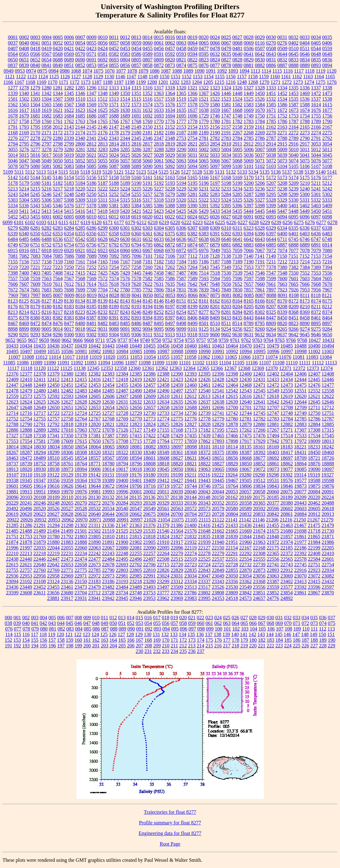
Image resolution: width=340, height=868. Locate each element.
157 (52, 640)
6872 (170, 245)
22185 (287, 548)
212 (183, 646)
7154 (327, 256)
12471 (259, 385)
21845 (259, 537)
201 (96, 646)
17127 (136, 430)
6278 (333, 222)
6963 (136, 250)
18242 (328, 447)
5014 (13, 155)
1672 (282, 110)
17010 (67, 430)
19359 (67, 480)
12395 (204, 374)
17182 (204, 430)
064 (236, 623)
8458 (305, 318)
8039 (125, 295)
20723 (204, 514)
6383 (204, 234)
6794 (136, 245)
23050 (232, 576)
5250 (91, 194)
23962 (163, 598)
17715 (136, 441)
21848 (273, 537)
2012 (58, 127)
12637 (204, 402)
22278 (204, 553)
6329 (271, 228)
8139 (103, 301)
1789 (316, 121)
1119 (321, 71)
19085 (300, 469)
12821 (108, 424)
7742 (114, 290)
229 (332, 646)
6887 (282, 245)
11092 (77, 363)
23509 (177, 587)
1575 (159, 105)
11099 (158, 363)
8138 (91, 301)
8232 (103, 312)
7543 (249, 273)
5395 (226, 206)
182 (262, 640)
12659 (177, 408)
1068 (76, 71)
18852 (259, 464)
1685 (80, 116)
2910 (226, 144)
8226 (91, 312)
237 (201, 651)
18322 (122, 452)
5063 (181, 161)
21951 (232, 542)
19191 (163, 475)
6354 (69, 234)
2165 (305, 127)
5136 (276, 172)
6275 (299, 222)
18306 (67, 452)
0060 (148, 43)
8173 (305, 301)
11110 (292, 363)
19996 (122, 492)
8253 (170, 312)
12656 (136, 408)
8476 (58, 323)
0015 (159, 37)
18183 (286, 447)
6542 (80, 239)
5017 (46, 155)
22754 (328, 565)
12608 (136, 396)
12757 (53, 419)
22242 (95, 553)
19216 (204, 475)
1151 (175, 77)
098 (201, 629)
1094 (244, 71)
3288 (159, 149)
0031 (282, 37)
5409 (327, 206)
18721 (314, 458)
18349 (163, 452)
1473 (327, 93)
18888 (328, 464)
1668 (237, 110)
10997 (287, 351)
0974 (31, 71)
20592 (259, 508)
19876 (328, 486)
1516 (148, 99)
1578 (192, 105)
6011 (102, 217)
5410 (13, 211)
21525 (122, 531)
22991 (149, 576)
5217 (58, 189)
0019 (192, 37)
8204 (237, 307)
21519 (108, 531)
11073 (258, 357)
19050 (177, 469)
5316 (136, 200)
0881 (249, 65)
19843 (273, 486)
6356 (91, 234)
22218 (40, 553)
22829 (177, 570)
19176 (136, 475)
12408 (328, 374)
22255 (136, 553)
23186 (108, 581)
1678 (13, 116)
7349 (226, 267)
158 (61, 640)
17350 (67, 436)
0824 (215, 60)
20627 (53, 514)
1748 (237, 116)
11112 (318, 363)
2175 (91, 133)
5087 (114, 166)
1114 (266, 71)
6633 (159, 239)
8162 (215, 301)
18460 (328, 452)
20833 (259, 514)
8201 (215, 307)
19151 (108, 475)
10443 (108, 346)
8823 (294, 323)
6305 (170, 228)
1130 (109, 77)
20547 (136, 508)
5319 (170, 200)
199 (78, 646)
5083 (69, 166)
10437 (67, 346)
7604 (316, 278)
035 (314, 618)
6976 (204, 250)
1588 (305, 105)
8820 (282, 323)
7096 (137, 256)
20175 (259, 497)
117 (34, 634)
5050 (58, 161)
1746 (215, 116)
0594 (192, 54)
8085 (249, 295)
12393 (191, 374)
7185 (192, 262)
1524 (237, 99)
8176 (13, 307)
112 (323, 629)
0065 (204, 43)
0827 (226, 60)
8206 (260, 307)
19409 (149, 480)
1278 (24, 88)
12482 (67, 391)
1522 (215, 99)
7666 (305, 284)
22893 (273, 570)
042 (43, 623)
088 (114, 629)
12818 (67, 424)
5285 (237, 194)
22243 (108, 553)
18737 (12, 464)
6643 (260, 239)
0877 (215, 65)
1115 (277, 71)
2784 (237, 138)
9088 (114, 329)
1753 (294, 116)
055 (157, 623)
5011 (305, 149)
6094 (282, 217)
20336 (191, 503)
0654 (46, 60)
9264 (271, 329)
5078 (13, 166)
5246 (46, 194)
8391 (114, 318)
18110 (218, 447)
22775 (81, 570)
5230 (192, 189)
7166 (114, 262)
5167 (215, 177)
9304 (114, 335)
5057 (125, 161)
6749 (13, 245)
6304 (159, 228)
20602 (287, 508)
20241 (26, 503)
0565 (24, 54)
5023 (103, 155)
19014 (108, 469)
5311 (102, 200)
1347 (91, 93)
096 (183, 629)
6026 (215, 217)
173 (192, 640)
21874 (12, 542)
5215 (35, 189)
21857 (287, 537)
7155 (13, 262)
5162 (159, 177)
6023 (181, 217)
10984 (122, 351)
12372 (299, 368)
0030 (271, 37)
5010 (294, 149)
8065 (182, 295)
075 (332, 623)
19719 (163, 486)
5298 (282, 194)
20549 (149, 508)
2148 (125, 127)
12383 (108, 374)
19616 (53, 486)
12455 (122, 385)
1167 (19, 82)
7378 (271, 267)
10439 (81, 346)
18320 (95, 452)
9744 (134, 340)
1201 (163, 82)
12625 (40, 402)
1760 (46, 121)
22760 (40, 570)
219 (244, 646)
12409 (12, 379)
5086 (103, 166)
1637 (192, 110)
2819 (170, 144)
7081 (13, 256)
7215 (316, 262)
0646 (305, 54)
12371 (285, 368)
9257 (249, 329)
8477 (69, 323)
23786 (191, 593)
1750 (260, 116)
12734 (177, 413)
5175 (305, 177)
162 (96, 640)
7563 (46, 278)
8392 (125, 318)
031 (279, 618)
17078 (108, 430)
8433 (226, 318)
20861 (287, 514)
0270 (271, 43)
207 (139, 646)
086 (96, 629)
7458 (159, 273)
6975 (192, 250)
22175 (273, 548)
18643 (204, 458)
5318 (159, 200)
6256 (288, 222)
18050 (67, 447)
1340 (24, 93)
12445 (314, 379)
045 (70, 623)
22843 (204, 570)
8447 (271, 318)
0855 (114, 65)
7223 (58, 267)
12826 (177, 424)
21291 (40, 525)
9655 (22, 340)
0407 (13, 48)
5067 (226, 161)
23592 (300, 587)
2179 (125, 133)
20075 (287, 492)
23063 (273, 576)
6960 (125, 250)
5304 (24, 200)
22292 (245, 553)
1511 (91, 99)
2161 (260, 127)
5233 (226, 189)
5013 (327, 149)
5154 (69, 177)
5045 (327, 155)
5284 (226, 194)
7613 (80, 284)
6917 (35, 250)
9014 (58, 329)
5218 (69, 189)
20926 (27, 520)
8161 (204, 301)
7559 (35, 278)
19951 (40, 492)
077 (17, 629)
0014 (148, 37)
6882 (237, 245)
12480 (40, 391)
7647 (204, 284)
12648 (26, 408)
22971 (81, 576)
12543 (245, 391)
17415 (136, 436)
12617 (259, 396)
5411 (24, 211)
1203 (186, 82)
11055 (163, 357)
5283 (215, 194)
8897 (327, 323)
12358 (121, 368)
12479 (26, 391)
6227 (243, 222)
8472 (35, 323)
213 (192, 646)
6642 (249, 239)
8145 (148, 301)
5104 (282, 166)
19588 (314, 480)
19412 (163, 480)
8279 (215, 312)
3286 (136, 149)
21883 (67, 542)
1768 (136, 121)
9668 (89, 340)
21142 (245, 520)
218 (236, 646)
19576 (287, 480)
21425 (218, 525)
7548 (282, 273)
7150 (282, 256)
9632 (260, 335)
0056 (103, 43)
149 (313, 634)
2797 (46, 144)
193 (26, 646)
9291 (24, 335)
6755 (80, 245)
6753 (58, 245)
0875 (192, 65)
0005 (58, 37)
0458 (181, 48)
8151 (181, 301)
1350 (125, 93)
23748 (136, 593)
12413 (67, 379)
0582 (114, 54)
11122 (53, 368)
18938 (53, 469)
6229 (265, 222)
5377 (80, 206)
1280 (46, 88)
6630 (125, 239)
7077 (294, 250)
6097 (316, 217)
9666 (78, 340)
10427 (315, 340)
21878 (26, 542)
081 (52, 629)
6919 (58, 250)
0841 (46, 65)
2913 (260, 144)
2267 (237, 133)
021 (192, 618)
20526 (53, 508)
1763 (80, 121)
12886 (12, 430)
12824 (149, 424)
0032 (294, 37)
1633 (159, 110)
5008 (271, 149)
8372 (316, 312)
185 (288, 640)
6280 (24, 228)
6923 (103, 250)
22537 (218, 559)
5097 (215, 166)
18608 (163, 458)
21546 (163, 531)
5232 (215, 189)
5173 (282, 177)
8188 (103, 307)
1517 (159, 99)
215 (209, 646)
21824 (163, 537)
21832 (191, 537)
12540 (204, 391)
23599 (12, 593)
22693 (122, 565)
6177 (119, 222)
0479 (226, 48)
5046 (13, 161)
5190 (136, 183)
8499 (192, 323)
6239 (276, 222)
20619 (12, 514)
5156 (91, 177)
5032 (204, 155)
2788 (282, 138)
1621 (58, 110)
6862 (159, 245)
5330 (294, 200)
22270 (177, 553)
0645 (294, 54)
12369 (258, 368)
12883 (300, 424)
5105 (294, 166)
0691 (91, 60)
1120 (331, 71)
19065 (218, 469)
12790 (26, 424)
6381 (181, 234)
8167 (271, 301)
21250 (300, 520)
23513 (191, 587)
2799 (69, 144)
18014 (12, 447)
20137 (163, 497)
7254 (114, 267)
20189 (286, 497)
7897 (271, 290)
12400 (245, 374)
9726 (111, 340)
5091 (159, 166)
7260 (148, 267)
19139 (81, 475)
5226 (148, 189)
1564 (35, 105)
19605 (26, 486)
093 (157, 629)
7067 (260, 250)
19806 (245, 486)
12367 (231, 368)
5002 (204, 149)
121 (69, 634)
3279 (58, 149)
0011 (114, 37)
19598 (328, 480)
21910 (163, 542)
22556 (273, 559)
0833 (294, 60)
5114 (52, 172)
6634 (170, 239)
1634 (170, 110)
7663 (282, 284)
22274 (191, 553)
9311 (147, 335)
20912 (314, 514)
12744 (245, 413)
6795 (148, 245)
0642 (260, 54)
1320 (181, 88)
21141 (232, 520)
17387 (108, 436)
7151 (293, 256)
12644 (300, 402)
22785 (95, 570)
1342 (46, 93)
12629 (95, 402)
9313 (170, 335)
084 (79, 629)
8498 (181, 323)
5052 (80, 161)
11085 (9, 363)
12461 (204, 385)
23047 (204, 576)
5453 (24, 217)
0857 (136, 65)
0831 (271, 60)
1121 (10, 77)
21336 (108, 525)
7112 (193, 256)
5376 (69, 206)
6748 (327, 239)
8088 (271, 295)
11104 (225, 363)
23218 (136, 581)
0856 (125, 65)
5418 (103, 211)
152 (8, 640)
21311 (94, 525)
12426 (204, 379)
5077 (327, 161)
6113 (52, 222)
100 (218, 629)
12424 (191, 379)
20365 (259, 503)
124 (95, 634)
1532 (271, 99)
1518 (170, 99)
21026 (150, 520)
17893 (218, 441)
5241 (316, 189)
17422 (149, 436)
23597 (328, 587)
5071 (260, 161)
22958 (53, 576)
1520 (192, 99)
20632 (81, 514)
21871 (328, 537)
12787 (328, 419)
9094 (148, 329)
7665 (294, 284)
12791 (40, 424)
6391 (215, 234)
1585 (271, 105)
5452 (13, 217)
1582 (237, 105)
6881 (226, 245)
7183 (170, 262)
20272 (95, 503)
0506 (249, 48)
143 (261, 634)
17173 (191, 430)
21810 (108, 537)
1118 (310, 71)
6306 (181, 228)
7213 (294, 262)
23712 (95, 593)
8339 (282, 312)
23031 (177, 576)
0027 (237, 37)
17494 (273, 436)
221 (262, 646)
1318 (170, 88)
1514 (125, 99)
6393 (237, 234)
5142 (13, 177)
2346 (148, 138)
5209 (294, 183)
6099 (7, 222)
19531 (273, 480)
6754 (69, 245)
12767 (95, 419)
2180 (136, 133)
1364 (170, 93)
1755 (316, 116)
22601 (328, 559)
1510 (80, 99)
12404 (287, 374)
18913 (12, 469)
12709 (300, 408)
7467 (170, 273)
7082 (24, 256)
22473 (67, 559)
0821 (181, 60)
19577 (300, 480)
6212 (142, 222)
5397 (249, 206)
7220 (24, 267)
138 (217, 634)
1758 (24, 121)
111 (314, 629)
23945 (122, 598)
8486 (136, 323)
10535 (54, 351)
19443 (204, 480)
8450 (282, 318)
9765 (280, 340)
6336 (305, 228)
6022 (170, 217)
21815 (136, 537)
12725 (95, 413)
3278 (46, 149)
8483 (114, 323)
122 (78, 634)
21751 (12, 537)
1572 (125, 105)
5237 (271, 189)
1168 (30, 82)
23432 (328, 581)
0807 (148, 60)
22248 (122, 553)
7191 (260, 262)
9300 (69, 335)
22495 (122, 559)
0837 (13, 65)
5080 (35, 166)
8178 (24, 307)
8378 (24, 318)
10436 (53, 346)
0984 (53, 71)
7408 (58, 273)
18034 (54, 447)
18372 (204, 452)
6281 (35, 228)
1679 (24, 116)
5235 (249, 189)
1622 (69, 110)
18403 (273, 452)
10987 (163, 351)
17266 (259, 430)
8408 (204, 318)
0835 (316, 60)
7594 (215, 278)
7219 (13, 267)
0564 (13, 54)
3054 (327, 144)
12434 (287, 379)
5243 (13, 194)
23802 (204, 593)
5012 (316, 149)
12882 (287, 424)
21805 (95, 537)
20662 (136, 514)
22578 (300, 559)
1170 (52, 82)
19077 (287, 469)
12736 (191, 413)
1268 (253, 82)
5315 (125, 200)
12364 (189, 368)
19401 (136, 480)
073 (314, 623)
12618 (273, 396)
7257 (125, 267)
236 (192, 651)
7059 (237, 250)
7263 (181, 267)
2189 (204, 133)
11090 (50, 363)
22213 (26, 553)
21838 (218, 537)
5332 (316, 200)
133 (174, 634)
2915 (282, 144)
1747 (226, 116)
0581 (103, 54)
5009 (282, 149)
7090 (103, 256)
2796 (35, 144)
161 (87, 640)
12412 (53, 379)
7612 (69, 284)
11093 (90, 363)
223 (279, 646)
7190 (249, 262)
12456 (136, 385)
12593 (67, 396)
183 (270, 640)
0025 (226, 37)
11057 (177, 357)
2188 (192, 133)
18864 (300, 464)
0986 (65, 71)
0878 (226, 65)
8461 (316, 318)
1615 (327, 105)
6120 (97, 222)
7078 (305, 250)
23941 (95, 598)
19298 (273, 475)
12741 (218, 413)
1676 (316, 110)
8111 (305, 295)
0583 (125, 54)
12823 (136, 424)
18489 (40, 458)
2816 (136, 144)
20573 (204, 508)
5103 (271, 166)
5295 (271, 194)
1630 (125, 110)
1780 (215, 121)
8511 (226, 323)
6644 (271, 239)
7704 (103, 290)
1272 (287, 82)
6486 (35, 239)
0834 (305, 60)
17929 (259, 441)
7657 (249, 284)
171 (174, 640)
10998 (301, 351)
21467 (300, 525)
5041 (305, 155)
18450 (314, 452)
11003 (328, 351)
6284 (69, 228)
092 (148, 629)
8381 (46, 318)
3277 (35, 149)
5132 (231, 172)
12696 (218, 408)
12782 (259, 419)
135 (191, 634)
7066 (249, 250)
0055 (91, 43)
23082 (328, 576)
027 (244, 618)
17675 (108, 441)
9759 (224, 340)
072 (305, 623)
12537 (191, 391)
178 (236, 640)
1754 (305, 116)
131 (156, 634)
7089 (92, 256)
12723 (67, 413)
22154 (232, 548)
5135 (265, 172)
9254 (226, 329)
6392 (226, 234)
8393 (136, 318)
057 (174, 623)
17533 (300, 436)
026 (236, 618)
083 (70, 629)
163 (104, 640)
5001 (192, 149)
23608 (26, 593)
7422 (91, 273)
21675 (273, 531)
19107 (12, 475)
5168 (226, 177)
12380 (67, 374)
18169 (273, 447)
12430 (245, 379)
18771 (95, 464)
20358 (245, 503)
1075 (98, 71)
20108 (40, 497)
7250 (69, 267)
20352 (218, 503)
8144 (136, 301)
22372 (287, 553)
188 (314, 640)
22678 (108, 565)
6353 (58, 234)
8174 (316, 301)
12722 (53, 413)
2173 (69, 133)
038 (8, 623)
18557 (95, 458)
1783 (249, 121)
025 (227, 618)
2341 (91, 138)
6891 (316, 245)
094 (166, 629)
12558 (328, 391)
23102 (26, 581)
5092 (170, 166)
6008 (80, 217)
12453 (95, 385)
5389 (181, 206)
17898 (232, 441)
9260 (260, 329)
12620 (300, 396)
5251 (103, 194)
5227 (159, 189)
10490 (314, 346)
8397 (170, 318)
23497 (163, 587)
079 (35, 629)
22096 (177, 548)
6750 (24, 245)
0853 (91, 65)
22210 (12, 553)
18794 (122, 464)
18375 (218, 452)
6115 (63, 222)
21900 (122, 542)
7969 (13, 295)
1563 (24, 105)
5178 (13, 183)
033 (297, 618)
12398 (232, 374)
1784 (260, 121)
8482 (103, 323)
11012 (41, 357)
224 (288, 646)
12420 (149, 379)
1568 (80, 105)
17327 (12, 436)
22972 (95, 576)
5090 (148, 166)
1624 (91, 110)
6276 (310, 222)
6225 (220, 222)
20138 (177, 497)
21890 (95, 542)
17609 (67, 441)
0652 (35, 60)
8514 (237, 323)
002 (26, 618)
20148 (204, 497)
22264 (163, 553)
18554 (81, 458)
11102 (198, 363)
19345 (26, 480)
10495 (12, 351)
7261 (159, 267)
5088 (125, 166)
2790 (305, 138)
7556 (327, 273)
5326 (249, 200)
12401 (259, 374)
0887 (282, 65)
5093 (181, 166)
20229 (12, 503)
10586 (67, 351)
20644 (108, 514)
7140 (248, 256)
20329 (163, 503)
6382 (192, 234)
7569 (91, 278)
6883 (249, 245)
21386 (177, 525)
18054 (81, 447)
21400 (191, 525)
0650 (13, 60)
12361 (148, 368)
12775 (177, 419)
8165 (249, 301)
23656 (53, 593)
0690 (80, 60)
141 (244, 634)
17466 (232, 436)
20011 (163, 492)
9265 (282, 329)
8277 (204, 312)
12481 (53, 391)
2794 (13, 144)
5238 (282, 189)
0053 (69, 43)
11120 (40, 368)
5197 (215, 183)
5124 (152, 172)
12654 (108, 408)
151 (331, 634)
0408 (24, 48)
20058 (259, 492)
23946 (136, 598)
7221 (35, 267)
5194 (181, 183)
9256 (237, 329)
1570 (103, 105)
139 (226, 634)
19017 (122, 469)
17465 (218, 436)
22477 (95, 559)
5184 (80, 183)
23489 (136, 587)
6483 (327, 234)
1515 (136, 99)
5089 (136, 166)
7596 (237, 278)
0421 (69, 48)
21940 (218, 542)
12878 (232, 424)
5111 (19, 172)
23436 (12, 587)
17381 (95, 436)
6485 (24, 239)
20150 (218, 497)
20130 (94, 497)
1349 (114, 93)
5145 (46, 177)
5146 (58, 177)
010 (96, 618)
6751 (35, 245)
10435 (40, 346)
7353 (249, 267)
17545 (328, 436)
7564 (58, 278)
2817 (148, 144)
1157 (242, 77)
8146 (159, 301)
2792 (327, 138)
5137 (287, 172)
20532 (95, 508)
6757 (103, 245)
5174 (294, 177)
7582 (148, 278)
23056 (259, 576)
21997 (26, 548)
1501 (13, 99)
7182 (159, 262)
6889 (305, 245)
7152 (304, 256)
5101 (249, 166)
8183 (69, 307)
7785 (136, 290)
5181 (46, 183)
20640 (95, 514)
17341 (53, 436)
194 (35, 646)
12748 (287, 413)
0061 (159, 43)
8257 (192, 312)
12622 (328, 396)
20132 (108, 497)
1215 (219, 82)
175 (209, 640)
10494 (328, 346)
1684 (69, 116)
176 (218, 640)
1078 (132, 71)
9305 (125, 335)
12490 (136, 391)
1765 (103, 121)
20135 (135, 497)
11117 (13, 368)
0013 (136, 37)
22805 (136, 570)
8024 (103, 295)
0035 (327, 37)
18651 (218, 458)
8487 (148, 323)
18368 (191, 452)
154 (26, 640)
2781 (204, 138)
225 (297, 646)
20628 (67, 514)
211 (174, 646)
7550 (294, 273)
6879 (215, 245)
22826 (163, 570)
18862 (287, 464)
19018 (136, 469)
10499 (40, 351)
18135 (245, 447)
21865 (314, 537)
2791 (316, 138)
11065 (231, 357)
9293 (35, 335)
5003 (215, 149)
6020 (148, 217)
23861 (300, 593)
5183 (69, 183)
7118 (204, 256)
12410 (26, 379)
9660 (55, 340)
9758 (212, 340)
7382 (294, 267)
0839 (24, 65)
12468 (245, 385)
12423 (177, 379)
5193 (170, 183)
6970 (170, 250)
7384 (305, 267)
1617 (24, 110)
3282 (91, 149)
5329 (282, 200)
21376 (149, 525)
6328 (260, 228)
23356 (232, 581)
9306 (136, 335)
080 (44, 629)
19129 (67, 475)
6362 (159, 234)
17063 (81, 430)
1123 (32, 77)
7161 (80, 262)
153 (17, 640)
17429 (177, 436)
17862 (204, 441)
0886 (271, 65)
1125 (54, 77)
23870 (328, 593)
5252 (114, 194)
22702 (136, 565)
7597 (249, 278)
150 (322, 634)
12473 (287, 385)
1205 (208, 82)
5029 (170, 155)
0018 (181, 37)
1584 (260, 105)
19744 (191, 486)
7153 (316, 256)
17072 (95, 430)
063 (227, 623)
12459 (177, 385)
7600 (282, 278)
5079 (24, 166)
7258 (136, 267)
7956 (316, 290)
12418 (122, 379)
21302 (81, 525)
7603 (305, 278)
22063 (95, 548)
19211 (190, 475)
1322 (204, 88)
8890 (305, 323)
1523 (226, 99)
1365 (181, 93)
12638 (218, 402)
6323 (249, 228)
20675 (149, 514)
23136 (67, 581)
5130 (208, 172)
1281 (58, 88)
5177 (327, 177)
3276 (24, 149)
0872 (159, 65)
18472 (26, 458)
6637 (192, 239)
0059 (136, 43)
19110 (26, 475)
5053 (91, 161)
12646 (328, 402)
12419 (136, 379)
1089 (188, 71)
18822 (204, 464)
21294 (53, 525)
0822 (192, 60)
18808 (149, 464)
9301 (80, 335)
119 (52, 634)
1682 (46, 116)
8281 (226, 312)
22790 (108, 570)
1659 (215, 110)
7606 (13, 284)
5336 (24, 206)
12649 (40, 408)
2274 (316, 133)
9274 (305, 329)
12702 (259, 408)
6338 (327, 228)
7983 (24, 295)
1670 (260, 110)
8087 (260, 295)
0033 (305, 37)
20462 (314, 503)
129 (139, 634)
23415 (314, 581)
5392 (215, 206)
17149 (149, 430)
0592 (170, 54)
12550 (287, 391)
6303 (148, 228)
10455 (149, 346)
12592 (53, 396)
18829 (232, 464)
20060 (273, 492)
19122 (53, 475)
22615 (12, 565)
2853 (204, 144)
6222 (187, 222)
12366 (217, 368)
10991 (218, 351)
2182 (159, 133)
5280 (181, 194)
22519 (191, 559)
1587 (294, 105)
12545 (259, 391)
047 (87, 623)
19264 (231, 475)
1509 (69, 99)
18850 (245, 464)
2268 (249, 133)
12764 (81, 419)
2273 (305, 133)
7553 (316, 273)
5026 (136, 155)
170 (166, 640)
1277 (13, 88)
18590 (122, 458)
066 (253, 623)
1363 (159, 93)
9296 (58, 335)
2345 (136, 138)
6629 (114, 239)
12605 (95, 396)
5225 (136, 189)
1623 (80, 110)
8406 (192, 318)
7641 (181, 284)
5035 (237, 155)
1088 (177, 71)
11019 (96, 357)
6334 (282, 228)
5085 (91, 166)
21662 (218, 531)
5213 (13, 189)
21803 (81, 537)
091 (140, 629)
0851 (69, 65)
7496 (192, 273)
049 (104, 623)
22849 (218, 570)
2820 (181, 144)
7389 (316, 267)
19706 (136, 486)
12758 (67, 419)
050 (113, 623)
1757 (13, 121)
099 (210, 629)
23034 (191, 576)
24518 (232, 598)
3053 (316, 144)
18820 (177, 464)
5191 (148, 183)
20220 (314, 497)
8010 (80, 295)
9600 (215, 335)
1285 (80, 88)
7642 (192, 284)
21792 (67, 537)
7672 (13, 290)
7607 (24, 284)
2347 (159, 138)
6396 (260, 234)
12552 (314, 391)
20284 (122, 503)
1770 (159, 121)
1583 (249, 105)
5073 (282, 161)
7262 (170, 267)
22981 (122, 576)
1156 (231, 77)
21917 (177, 542)
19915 (26, 492)
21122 (218, 520)
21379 (163, 525)
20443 (300, 503)
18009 (314, 441)
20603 (300, 508)
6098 (327, 217)
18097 (177, 447)
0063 (181, 43)
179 (244, 640)
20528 (81, 508)
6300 (114, 228)
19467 (232, 480)
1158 (253, 77)
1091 (211, 71)
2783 (226, 138)
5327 (260, 200)
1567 (69, 105)
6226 (231, 222)
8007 (58, 295)
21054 (164, 520)
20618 (328, 508)
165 (122, 640)
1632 (148, 110)
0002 (24, 37)
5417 (91, 211)
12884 (314, 424)
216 (218, 646)
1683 (58, 116)
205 (122, 646)
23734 (122, 593)
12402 (273, 374)
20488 (328, 503)
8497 (170, 323)
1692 (148, 116)
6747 (316, 239)
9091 (125, 329)
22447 (53, 559)
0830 (260, 60)
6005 (69, 217)
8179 (35, 307)
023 (209, 618)
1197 (119, 82)
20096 (12, 497)
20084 (314, 492)
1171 (63, 82)
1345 (69, 93)
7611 (58, 284)
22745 (300, 565)
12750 (314, 413)
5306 (46, 200)
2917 (305, 144)
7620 (136, 284)
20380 (287, 503)
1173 (86, 82)
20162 (231, 497)
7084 (47, 256)
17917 (245, 441)
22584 (314, 559)
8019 (92, 295)
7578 (136, 278)
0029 (260, 37)
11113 (331, 363)
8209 (294, 307)
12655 (122, 408)
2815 (125, 144)
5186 (91, 183)
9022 (91, 329)
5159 (125, 177)
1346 (80, 93)
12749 (300, 413)
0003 (35, 37)
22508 (163, 559)
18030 (40, 447)
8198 (181, 307)
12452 (81, 385)
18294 (40, 452)
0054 (80, 43)
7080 (327, 250)
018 (166, 618)
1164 (319, 77)
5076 (316, 161)
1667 (226, 110)
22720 (177, 565)
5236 (260, 189)
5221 (91, 189)
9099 (181, 329)
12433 (273, 379)
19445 (218, 480)
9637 (282, 335)
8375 (13, 318)
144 (270, 634)
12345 (93, 368)
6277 (321, 222)
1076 (109, 71)
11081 (299, 357)
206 (131, 646)
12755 (40, 419)
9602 (226, 335)
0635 (226, 54)
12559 (12, 396)
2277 (24, 138)
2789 (294, 138)
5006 (249, 149)
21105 (191, 520)
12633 (149, 402)
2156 (215, 127)
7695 (58, 290)
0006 (69, 37)
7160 (69, 262)
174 (201, 640)
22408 (314, 553)
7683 (46, 290)
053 (139, 623)
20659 (122, 514)
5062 (170, 161)
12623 (12, 402)
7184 (181, 262)
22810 (149, 570)
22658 (81, 565)
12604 (81, 396)
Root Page (170, 844)
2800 (80, 144)
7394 (327, 267)
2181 (148, 133)
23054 (245, 576)
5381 (114, 206)
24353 (218, 598)
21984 (314, 542)
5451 (327, 211)
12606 (108, 396)
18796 (136, 464)
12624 (26, 402)
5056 (114, 161)
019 (174, 618)
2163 (282, 127)
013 (122, 618)
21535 (149, 531)
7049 (215, 250)
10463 (218, 346)
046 (78, 623)
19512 (259, 480)
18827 (218, 464)
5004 (226, 149)
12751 (328, 413)
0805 (136, 60)
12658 (163, 408)
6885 (271, 245)
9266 (294, 329)
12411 (39, 379)
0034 (316, 37)
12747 (273, 413)
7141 (260, 256)
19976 (81, 492)
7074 (282, 250)
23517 (204, 587)
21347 (122, 525)
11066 (244, 357)
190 (332, 640)
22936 (12, 576)
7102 (159, 256)
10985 (136, 351)
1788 (305, 121)
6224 (209, 222)
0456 (159, 48)
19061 (191, 469)
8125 (24, 301)
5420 (125, 211)
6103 (41, 222)
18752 (40, 464)
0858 (148, 65)
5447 (282, 211)
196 (52, 646)
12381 (81, 374)
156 (43, 640)
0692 (103, 60)
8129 (58, 301)
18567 (108, 458)
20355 (232, 503)
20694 (163, 514)
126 (113, 634)
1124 (43, 77)
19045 (163, 469)
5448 (294, 211)
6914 (327, 245)
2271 (282, 133)
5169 (237, 177)
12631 (122, 402)
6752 (46, 245)
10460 (191, 346)
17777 (177, 441)
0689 (69, 60)
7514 (204, 273)
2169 (24, 133)
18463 (12, 458)
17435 (191, 436)
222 (270, 646)
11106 (252, 363)
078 (26, 629)
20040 (191, 492)
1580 (215, 105)
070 (288, 623)
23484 (122, 587)
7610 (46, 284)
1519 (181, 99)
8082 (238, 295)
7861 (260, 290)
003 (35, 618)
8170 (282, 301)
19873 (300, 486)
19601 (12, 486)
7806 (159, 290)
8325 (271, 312)
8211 (316, 307)
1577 (181, 105)
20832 (245, 514)
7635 (170, 284)
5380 (103, 206)
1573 (136, 105)
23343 (218, 581)
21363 (136, 525)
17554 (26, 441)
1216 (231, 82)
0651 (24, 60)
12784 (287, 419)
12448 (26, 385)
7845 (215, 290)
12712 (328, 408)
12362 (162, 368)
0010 (103, 37)
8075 (215, 295)
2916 (294, 144)
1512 (103, 99)
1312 (103, 88)
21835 (204, 537)
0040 (24, 43)
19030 (149, 469)
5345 (46, 206)
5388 (170, 206)
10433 (12, 346)
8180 (46, 307)
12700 (232, 408)
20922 (13, 520)
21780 (53, 537)
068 (270, 623)
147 (296, 634)
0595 (204, 54)
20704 (191, 514)
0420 (58, 48)
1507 (58, 99)
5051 (69, 161)
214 (201, 646)
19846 (287, 486)
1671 (271, 110)
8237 (114, 312)
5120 (107, 172)
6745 (294, 239)
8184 (80, 307)
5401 (294, 206)
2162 (271, 127)
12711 (314, 408)
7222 (46, 267)
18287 (26, 452)
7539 (237, 273)
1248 (242, 82)
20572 (191, 508)
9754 (179, 340)
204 (113, 646)
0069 (249, 43)
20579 (218, 508)
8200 (204, 307)
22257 (149, 553)
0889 (305, 65)
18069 (122, 447)
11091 (63, 363)
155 (35, 640)
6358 (114, 234)
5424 (170, 211)
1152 (186, 77)
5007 (260, 149)
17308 (314, 430)
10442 (95, 346)
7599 (271, 278)
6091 (249, 217)
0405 (316, 43)
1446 (226, 93)
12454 (108, 385)
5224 (125, 189)
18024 (26, 447)
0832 (282, 60)
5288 (260, 194)
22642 (53, 565)
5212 (327, 183)
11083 (312, 357)
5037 (260, 155)
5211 (316, 183)
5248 (69, 194)
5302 (327, 194)
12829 (218, 424)
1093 (233, 71)
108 (288, 629)
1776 (170, 121)
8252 (159, 312)
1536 (305, 99)
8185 (91, 307)
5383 (125, 206)
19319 (314, 475)
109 (297, 629)
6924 (114, 250)
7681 (35, 290)
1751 (271, 116)
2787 (271, 138)
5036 (249, 155)
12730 (149, 413)
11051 (122, 357)
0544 (316, 48)
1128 (87, 77)
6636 (181, 239)
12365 (203, 368)
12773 (149, 419)
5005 (237, 149)
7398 (13, 273)
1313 (114, 88)
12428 (218, 379)
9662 (66, 340)
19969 (53, 492)
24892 (287, 598)
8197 (170, 307)
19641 (81, 486)
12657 (149, 408)
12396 (218, 374)
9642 (294, 335)
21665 (232, 531)
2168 (13, 133)
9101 (192, 329)
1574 (148, 105)
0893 (316, 65)
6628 (103, 239)
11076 (285, 357)
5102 (260, 166)
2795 (24, 144)
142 (252, 634)
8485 (125, 323)
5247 (58, 194)
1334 (282, 88)
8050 (148, 295)
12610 (163, 396)
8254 (181, 312)
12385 (136, 374)
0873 (170, 65)
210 (166, 646)
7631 (159, 284)
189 (323, 640)
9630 (237, 335)
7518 (215, 273)
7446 (148, 273)
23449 (26, 587)
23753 (149, 593)
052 (131, 623)
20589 (245, 508)
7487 (181, 273)
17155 (163, 430)
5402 (305, 206)
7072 (271, 250)
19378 (95, 480)
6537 (69, 239)
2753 (181, 138)
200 (87, 646)
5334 (13, 206)
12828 (204, 424)
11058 (190, 357)
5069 (249, 161)
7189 (237, 262)
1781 (226, 121)
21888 (81, 542)
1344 (58, 93)
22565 (287, 559)
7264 (192, 267)
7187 (215, 262)
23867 (314, 593)
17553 (12, 441)
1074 (87, 71)
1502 (24, 99)
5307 (58, 200)
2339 (69, 138)
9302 (91, 335)
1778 (192, 121)
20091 (328, 492)
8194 (148, 307)
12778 (204, 419)
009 (87, 618)
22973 (108, 576)
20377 (273, 503)
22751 (314, 565)
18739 (26, 464)
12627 (67, 402)
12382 (95, 374)
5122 (130, 172)
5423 (159, 211)
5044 (316, 155)
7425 (103, 273)
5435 (237, 211)
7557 (13, 278)
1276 (332, 82)
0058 (125, 43)
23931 (81, 598)
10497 (26, 351)
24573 (245, 598)
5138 (298, 172)
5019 (69, 155)
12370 (272, 368)
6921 (80, 250)
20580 (232, 508)
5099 (226, 166)
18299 (53, 452)
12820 (95, 424)
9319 (204, 335)
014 (131, 618)
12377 (26, 374)
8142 (114, 301)
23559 (273, 587)
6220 (175, 222)
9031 (103, 329)
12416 (95, 379)
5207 (271, 183)
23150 (81, 581)
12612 (191, 396)
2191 (226, 133)
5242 (327, 189)
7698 (69, 290)
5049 (46, 161)
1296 (91, 88)
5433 (215, 211)
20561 (163, 508)
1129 (98, 77)
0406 (327, 43)
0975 (42, 71)
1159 (264, 77)
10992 (232, 351)
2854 (215, 144)
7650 (226, 284)
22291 (232, 553)
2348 (170, 138)
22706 (149, 565)
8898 (13, 329)
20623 (40, 514)
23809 (232, 593)
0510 (294, 48)
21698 (300, 531)
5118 (85, 172)
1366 (192, 93)
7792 (148, 290)
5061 (159, 161)
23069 (287, 576)
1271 (275, 82)
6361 (148, 234)
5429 (204, 211)
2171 (46, 133)
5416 (80, 211)
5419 (114, 211)
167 (139, 640)
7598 (260, 278)
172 (183, 640)
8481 (91, 323)
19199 (177, 475)
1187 (97, 82)
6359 (125, 234)
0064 (192, 43)
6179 (130, 222)
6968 (159, 250)
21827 (177, 537)
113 (331, 629)
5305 (35, 200)
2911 (237, 144)
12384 (122, 374)
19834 (259, 486)
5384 (136, 206)
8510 (215, 323)
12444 (300, 379)
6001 (46, 217)
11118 (26, 368)
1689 (125, 116)
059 (192, 623)
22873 (259, 570)
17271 (287, 430)
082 (61, 629)
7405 (46, 273)
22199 (314, 548)
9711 (100, 340)
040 (26, 623)
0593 (181, 54)
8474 (46, 323)
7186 (204, 262)
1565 (46, 105)
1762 (69, 121)
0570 (80, 54)
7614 (91, 284)
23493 (149, 587)
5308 (69, 200)
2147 (114, 127)
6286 (91, 228)
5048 (35, 161)
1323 (215, 88)
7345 (215, 267)
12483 (81, 391)
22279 (218, 553)
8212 (327, 307)
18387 (245, 452)
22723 (191, 565)
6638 (204, 239)
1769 (148, 121)
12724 (81, 413)
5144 (35, 177)
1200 (152, 82)
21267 (313, 520)
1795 (35, 127)
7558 (24, 278)
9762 (246, 340)
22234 (81, 553)
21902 (136, 542)
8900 (35, 329)
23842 (245, 593)
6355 (80, 234)
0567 (46, 54)
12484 (95, 391)
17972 (300, 441)
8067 (204, 295)
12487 (122, 391)
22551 (232, 559)
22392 (300, 553)
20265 (67, 503)
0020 (204, 37)
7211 (271, 262)
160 (78, 640)
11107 (265, 363)
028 (253, 618)
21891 (108, 542)
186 (297, 640)
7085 (58, 256)
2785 (249, 138)
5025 (125, 155)
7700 (91, 290)
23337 (204, 581)
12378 (40, 374)
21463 (287, 525)
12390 (177, 374)
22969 (67, 576)
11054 (150, 357)
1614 (316, 105)
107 (279, 629)
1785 (271, 121)
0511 (305, 48)
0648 (316, 54)
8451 (294, 318)
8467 (13, 323)
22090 (149, 548)
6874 (192, 245)
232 (157, 651)
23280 (149, 581)
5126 (175, 172)
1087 (166, 71)
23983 (191, 598)
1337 (316, 88)
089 (122, 629)
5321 (192, 200)
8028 (114, 295)
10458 (177, 346)
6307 (192, 228)
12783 (273, 419)
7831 (181, 290)
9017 (69, 329)
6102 (30, 222)
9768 (302, 340)
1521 (204, 99)
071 (297, 623)
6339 (13, 234)
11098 (145, 363)
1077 (121, 71)
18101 (205, 447)
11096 (117, 363)
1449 (249, 93)
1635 (181, 110)
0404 (305, 43)
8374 (327, 312)
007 (70, 618)
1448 (237, 93)
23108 (40, 581)
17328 (26, 436)
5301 (316, 194)
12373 (313, 368)
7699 (80, 290)
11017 (68, 357)
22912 (287, 570)
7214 (305, 262)
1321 (192, 88)
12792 (53, 424)
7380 (282, 267)
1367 (204, 93)
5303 (13, 200)
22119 (190, 548)
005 (52, 618)
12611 (177, 396)
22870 (245, 570)
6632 (148, 239)
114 (9, 634)
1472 (316, 93)
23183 (95, 581)
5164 (181, 177)
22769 (53, 570)
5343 (35, 206)
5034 (226, 155)
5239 (294, 189)
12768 (108, 419)
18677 (259, 458)
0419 (46, 48)
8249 (148, 312)
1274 (309, 82)
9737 (123, 340)
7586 (170, 278)
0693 (114, 60)
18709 (300, 458)
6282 (46, 228)
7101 (148, 256)
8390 (103, 318)
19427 (177, 480)
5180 (35, 183)
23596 (314, 587)
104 (253, 629)
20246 (40, 503)
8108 (294, 295)
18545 (67, 458)
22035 (40, 548)
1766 (114, 121)
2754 (192, 138)
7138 (226, 256)
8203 (226, 307)
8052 (159, 295)
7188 (226, 262)
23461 (67, 587)
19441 (191, 480)
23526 (218, 587)
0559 (327, 48)
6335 (294, 228)
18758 (53, 464)
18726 (328, 458)
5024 (114, 155)
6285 (80, 228)
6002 (58, 217)
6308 (204, 228)
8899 (24, 329)
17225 (232, 430)
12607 (122, 396)
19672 (108, 486)
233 (166, 651)
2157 (226, 127)
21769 (40, 537)
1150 (165, 77)
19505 (245, 480)
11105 (238, 363)
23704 (81, 593)
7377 (260, 267)
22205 (328, 548)
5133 (242, 172)
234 (174, 651)
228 (323, 646)
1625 (103, 110)
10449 (136, 346)
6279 (13, 228)
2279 (46, 138)
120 (60, 634)
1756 (327, 116)
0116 (260, 43)
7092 (114, 256)
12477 (328, 385)
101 (227, 629)
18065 (109, 447)
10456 (163, 346)
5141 (332, 172)
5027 (148, 155)
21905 (149, 542)
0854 (103, 65)
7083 (36, 256)
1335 (294, 88)
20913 (328, 514)
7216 (327, 262)
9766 (291, 340)
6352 (46, 234)
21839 (232, 537)
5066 (215, 161)
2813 (103, 144)
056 (166, 623)
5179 (24, 183)
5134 (253, 172)
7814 (170, 290)
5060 (148, 161)
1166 (8, 82)
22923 (314, 570)
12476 (314, 385)
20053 (232, 492)
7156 (24, 262)
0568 (58, 54)
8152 (192, 301)
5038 (271, 155)
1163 (308, 77)
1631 (136, 110)
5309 (80, 200)
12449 (40, 385)
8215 (35, 312)
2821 (192, 144)
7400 (24, 273)
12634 (163, 402)
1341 (35, 93)
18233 (314, 447)
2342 (103, 138)
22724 (204, 565)
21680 (287, 531)
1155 (220, 77)
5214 (24, 189)
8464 (327, 318)
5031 (192, 155)
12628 (81, 402)
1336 (305, 88)
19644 (95, 486)
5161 (148, 177)
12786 (314, 419)
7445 (136, 273)
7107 (182, 256)
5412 (35, 211)
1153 (198, 77)
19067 (245, 469)
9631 (249, 335)
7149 (271, 256)
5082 (58, 166)
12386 (149, 374)
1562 (13, 105)
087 (105, 629)
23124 (53, 581)
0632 (215, 54)
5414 (58, 211)
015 (139, 618)
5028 (159, 155)
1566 (58, 105)
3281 (80, 149)
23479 (95, 587)
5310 (91, 200)
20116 (81, 497)
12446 (328, 379)
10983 (109, 351)
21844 (245, 537)
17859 (191, 441)
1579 (204, 105)
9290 (13, 335)
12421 (163, 379)
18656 (232, 458)
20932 (40, 520)
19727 (177, 486)
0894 (327, 65)
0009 (91, 37)
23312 (177, 581)
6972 (181, 250)
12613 (204, 396)
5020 (80, 155)
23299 (163, 581)
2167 (327, 127)
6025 (204, 217)
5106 (305, 166)
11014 (55, 357)
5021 (91, 155)
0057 (114, 43)
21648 (204, 531)
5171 (260, 177)
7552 (305, 273)
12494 (149, 391)
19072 (259, 469)
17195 (218, 430)
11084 (325, 357)
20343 (204, 503)
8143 (125, 301)
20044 (218, 492)
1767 (125, 121)
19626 (67, 486)
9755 (190, 340)
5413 (46, 211)
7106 (170, 256)
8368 (294, 312)
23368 (259, 581)
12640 (245, 402)
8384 (80, 318)
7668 (316, 284)
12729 (136, 413)
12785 (300, 419)
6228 (254, 222)
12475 (300, 385)
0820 (170, 60)
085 (87, 629)
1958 (46, 127)
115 (17, 634)
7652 (237, 284)
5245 (35, 194)
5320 (181, 200)
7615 (103, 284)
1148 (142, 77)
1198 (130, 82)
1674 (305, 110)
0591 (159, 54)
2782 (215, 138)
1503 (35, 99)
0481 (237, 48)
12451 (67, 385)
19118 (39, 475)
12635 (177, 402)
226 (305, 646)
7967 (327, 290)
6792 (114, 245)
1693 (159, 116)
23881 (53, 598)
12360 (134, 368)
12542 (232, 391)
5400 (282, 206)
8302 (260, 312)
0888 (294, 65)
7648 (215, 284)
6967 (148, 250)
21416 (204, 525)
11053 (136, 357)
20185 (273, 497)
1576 (170, 105)
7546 (260, 273)
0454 (136, 48)
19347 (40, 480)
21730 (328, 531)
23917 (67, 598)
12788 (12, 424)
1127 (76, 77)
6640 (226, 239)
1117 (299, 71)
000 (8, 618)
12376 (12, 374)
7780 (125, 290)
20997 (136, 520)
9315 (181, 335)
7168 (136, 262)
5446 (271, 211)
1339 (13, 93)
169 (157, 640)
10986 (150, 351)
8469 (24, 323)
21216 (286, 520)
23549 (245, 587)
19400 (122, 480)
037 (332, 618)
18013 (328, 441)
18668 (245, 458)
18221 (300, 447)
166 (131, 640)
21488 (26, 531)
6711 (282, 239)
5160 (136, 177)
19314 (300, 475)
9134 (215, 329)
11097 (131, 363)
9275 (316, 329)
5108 (327, 166)
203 (104, 646)
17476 (259, 436)
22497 (149, 559)
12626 (53, 402)
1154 (209, 77)
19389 (108, 480)
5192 (159, 183)
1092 (222, 71)
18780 (108, 464)
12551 (300, 391)
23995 (204, 598)
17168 (177, 430)
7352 (237, 267)
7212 (282, 262)
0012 (125, 37)
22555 (259, 559)
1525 (249, 99)
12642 (273, 402)
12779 (218, 419)
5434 (226, 211)
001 (17, 618)
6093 (271, 217)
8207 (271, 307)
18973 (67, 469)
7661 (271, 284)
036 (323, 618)
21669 (245, 531)
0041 (35, 43)
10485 (287, 346)
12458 (163, 385)
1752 (282, 116)
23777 (163, 593)
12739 (204, 413)
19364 (81, 480)
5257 (148, 194)
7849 (226, 290)
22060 (81, 548)
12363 (176, 368)
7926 (294, 290)
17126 (122, 430)
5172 (271, 177)
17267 (273, 430)
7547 (271, 273)
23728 (108, 593)
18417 (287, 452)
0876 (204, 65)
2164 (294, 127)
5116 (74, 172)
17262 (245, 430)
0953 (20, 71)
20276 (108, 503)
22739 (259, 565)
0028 (249, 37)
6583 (91, 239)
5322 (204, 200)
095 (175, 629)
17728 (149, 441)
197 (61, 646)
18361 (177, 452)
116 (26, 634)
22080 (122, 548)
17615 (81, 441)
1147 (131, 77)
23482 (108, 587)
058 (183, 623)
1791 (13, 127)
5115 (63, 172)
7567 (69, 278)
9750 (156, 340)
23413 (300, 581)
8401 (181, 318)
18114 (232, 447)
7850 (237, 290)
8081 (226, 295)
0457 (170, 48)
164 (113, 640)
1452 (282, 93)
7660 (260, 284)
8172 (294, 301)
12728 (122, 413)
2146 (103, 127)
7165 (103, 262)
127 (121, 634)
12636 (191, 402)
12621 (314, 396)
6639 (215, 239)
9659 (44, 340)
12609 (149, 396)
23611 (39, 593)
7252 (91, 267)
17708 (122, 441)
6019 (136, 217)
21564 (177, 531)
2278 (35, 138)
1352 (148, 93)
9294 (46, 335)
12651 (67, 408)
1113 (255, 71)
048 (96, 623)
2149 (136, 127)
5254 (125, 194)
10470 (245, 346)
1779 (204, 121)
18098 (191, 447)
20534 (108, 508)
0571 (91, 54)
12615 (232, 396)
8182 (58, 307)
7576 (125, 278)
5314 (114, 200)
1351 (136, 93)
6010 (91, 217)
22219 (53, 553)
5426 (192, 211)
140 (235, 634)
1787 (294, 121)
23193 (122, 581)
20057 (245, 492)
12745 (259, 413)
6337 (316, 228)
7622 (148, 284)
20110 (67, 497)
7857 (249, 290)
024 (218, 618)
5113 (41, 172)
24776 (273, 598)
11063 (217, 357)
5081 (46, 166)
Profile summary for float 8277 (170, 823)
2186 (170, 133)
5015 (24, 155)
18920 (26, 469)
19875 (314, 486)
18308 (81, 452)
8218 (69, 312)
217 (227, 646)
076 (9, 629)
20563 (177, 508)
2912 (249, 144)
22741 (273, 565)
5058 (136, 161)
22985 (136, 576)
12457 (149, 385)
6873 (181, 245)
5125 (163, 172)
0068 (237, 43)
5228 (170, 189)
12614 (218, 396)
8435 (237, 318)
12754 (26, 419)
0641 (249, 54)
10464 (232, 346)
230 (139, 651)
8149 (170, 301)
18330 (136, 452)
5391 (204, 206)
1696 (192, 116)
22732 (245, 565)
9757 (201, 340)
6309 (215, 228)
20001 (136, 492)
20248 (53, 503)
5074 (294, 161)
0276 (282, 43)
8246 (136, 312)
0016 (170, 37)
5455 (35, 217)
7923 (282, 290)
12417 (108, 379)
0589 (148, 54)
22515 (177, 559)
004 (43, 618)
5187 (103, 183)
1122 (21, 77)
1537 (316, 99)
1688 (114, 116)
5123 (141, 172)
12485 (108, 391)
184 (279, 640)
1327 (249, 88)
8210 (305, 307)
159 (70, 640)
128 (130, 634)
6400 (282, 234)
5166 (204, 177)
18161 (259, 447)
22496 (136, 559)
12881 (273, 424)
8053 (170, 295)
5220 (80, 189)
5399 (271, 206)
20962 (68, 520)
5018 (58, 155)
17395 (122, 436)
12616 (245, 396)
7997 (36, 295)
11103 (212, 363)
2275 (327, 133)
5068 (237, 161)
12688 (191, 408)
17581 (40, 441)
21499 (67, 531)
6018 (125, 217)
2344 (125, 138)
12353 (107, 368)
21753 (26, 537)
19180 (149, 475)
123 (86, 634)
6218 (153, 222)
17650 (95, 441)
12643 (287, 402)
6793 (125, 245)
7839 (204, 290)
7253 (103, 267)
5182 (58, 183)
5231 (204, 189)
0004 (46, 37)
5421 (136, 211)
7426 (114, 273)
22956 (40, 576)
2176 (103, 133)
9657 (33, 340)
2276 (13, 138)
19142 (95, 475)
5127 (186, 172)
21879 (40, 542)
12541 (218, 391)
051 (122, 623)
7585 (159, 278)
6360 (136, 234)
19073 (273, 469)
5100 (237, 166)
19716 (149, 486)
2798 (58, 144)
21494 (53, 531)
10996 (273, 351)
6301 (125, 228)
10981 (81, 351)
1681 (35, 116)
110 (306, 629)
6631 (136, 239)
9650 (327, 335)
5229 (181, 189)
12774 (163, 419)
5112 (30, 172)
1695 (181, 116)
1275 (320, 82)
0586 (136, 54)
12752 (12, 419)
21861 (300, 537)
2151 (159, 127)
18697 (287, 458)
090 (131, 629)
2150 (148, 127)
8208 (282, 307)
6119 (85, 222)
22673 (95, 565)
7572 (103, 278)
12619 (287, 396)
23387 (273, 581)
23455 (53, 587)
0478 (215, 48)
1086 (154, 71)
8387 (91, 318)
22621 (26, 565)
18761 (67, 464)
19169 (122, 475)
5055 (103, 161)
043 (52, 623)
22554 (245, 559)
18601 (149, 458)
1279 (35, 88)
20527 (67, 508)
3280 (69, 149)
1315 (136, 88)
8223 (80, 312)
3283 (103, 149)
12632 (136, 402)
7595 (226, 278)
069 (279, 623)
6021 (159, 217)
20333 (177, 503)
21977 (300, 542)
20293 (136, 503)
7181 (148, 262)
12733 (163, 413)
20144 (190, 497)
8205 (249, 307)
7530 (226, 273)
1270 (264, 82)
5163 (170, 177)
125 (104, 634)
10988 (177, 351)
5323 (215, 200)
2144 (80, 127)
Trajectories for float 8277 (170, 812)
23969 (177, 598)
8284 (237, 312)
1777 (181, 121)
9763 (257, 340)
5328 (271, 200)
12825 (163, 424)
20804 (232, 514)
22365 (273, 553)
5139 (309, 172)
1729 (204, 116)
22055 (67, 548)
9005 (46, 329)
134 (182, 634)
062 (218, 623)
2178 (114, 133)
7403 (35, 273)
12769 (122, 419)
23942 (108, 598)
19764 (232, 486)
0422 (80, 48)
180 (253, 640)
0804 (125, 60)
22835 (191, 570)
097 (192, 629)
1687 (103, 116)
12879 (245, 424)
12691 (204, 408)
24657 (259, 598)
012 (113, 618)
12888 (26, 430)
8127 (46, 301)
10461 (204, 346)
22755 (12, 570)
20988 (109, 520)
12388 (163, 374)
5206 (260, 183)
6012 (114, 217)
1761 (58, 121)
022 (201, 618)
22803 (122, 570)
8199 (192, 307)
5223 (114, 189)
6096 (305, 217)
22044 (53, 548)
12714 (12, 413)
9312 (159, 335)
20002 (149, 492)
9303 (103, 335)
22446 (40, 559)
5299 (294, 194)
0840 (35, 65)
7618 (114, 284)
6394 (249, 234)
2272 (294, 133)
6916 (24, 250)
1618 (35, 110)
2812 (91, 144)
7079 (316, 250)
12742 (232, 413)
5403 (316, 206)
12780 (232, 419)
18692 (273, 458)
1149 (153, 77)
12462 (218, 385)
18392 (259, 452)
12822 (122, 424)
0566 (35, 54)
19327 (328, 475)
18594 (136, 458)
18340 (149, 452)
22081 (136, 548)
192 (17, 646)
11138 (80, 368)
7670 (327, 284)
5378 (91, 206)
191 (8, 646)
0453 (125, 48)
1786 (282, 121)
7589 (192, 278)
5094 (192, 166)
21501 (81, 531)
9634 (271, 335)
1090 (199, 71)
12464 (232, 385)
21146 (259, 520)
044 (61, 623)
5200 (249, 183)
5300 (305, 194)
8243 (125, 312)
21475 (314, 525)
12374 (327, 368)
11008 (28, 357)
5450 (316, 211)
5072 (271, 161)
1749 (249, 116)
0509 (282, 48)
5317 (148, 200)
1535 (294, 99)
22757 (26, 570)
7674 (24, 290)
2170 (35, 133)
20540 (122, 508)
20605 (314, 508)
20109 (54, 497)
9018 (80, 329)
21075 (177, 520)
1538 (327, 99)
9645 (305, 335)
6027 (226, 217)
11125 (66, 368)
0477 (204, 48)
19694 (122, 486)
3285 (125, 149)
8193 (136, 307)
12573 (26, 396)
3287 (148, 149)
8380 (35, 318)
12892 (53, 430)
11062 (204, 357)
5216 (46, 189)
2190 (215, 133)
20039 (177, 492)
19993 (108, 492)
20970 (81, 520)
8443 (249, 318)
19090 (314, 469)
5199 (237, 183)
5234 (237, 189)
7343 (204, 267)
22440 (26, 559)
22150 (218, 548)
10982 (95, 351)
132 (165, 634)
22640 (40, 565)
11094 (104, 363)
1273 (298, 82)
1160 (275, 77)
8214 (24, 312)
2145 (91, 127)
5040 (294, 155)
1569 (91, 105)
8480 (80, 323)
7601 (294, 278)
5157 (103, 177)
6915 (13, 250)
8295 (249, 312)
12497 (177, 391)
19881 (12, 492)
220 (253, 646)
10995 (260, 351)
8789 (249, 323)
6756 (91, 245)
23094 (12, 581)
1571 (114, 105)
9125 (204, 329)
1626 (114, 110)
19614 (40, 486)
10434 (26, 346)
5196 (204, 183)
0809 (159, 60)
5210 (305, 183)
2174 (80, 133)
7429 (125, 273)
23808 (218, 593)
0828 (237, 60)
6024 (192, 217)
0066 (215, 43)
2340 (80, 138)
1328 (260, 88)
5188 (114, 183)
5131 (220, 172)
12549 (273, 391)
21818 (149, 537)
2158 (237, 127)
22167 (245, 548)
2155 (204, 127)
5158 (114, 177)
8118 (316, 295)
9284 (327, 329)
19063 (204, 469)
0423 (91, 48)
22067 (108, 548)
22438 (12, 559)
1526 (260, 99)
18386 (232, 452)
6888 (294, 245)
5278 (159, 194)
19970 (67, 492)
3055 (13, 149)
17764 (163, 441)
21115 (204, 520)
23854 (287, 593)
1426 (215, 93)
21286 (26, 525)
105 (262, 629)
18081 (136, 447)
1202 (174, 82)
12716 (26, 413)
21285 (12, 525)
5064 (192, 161)
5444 (249, 211)
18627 (177, 458)
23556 (259, 587)
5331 (305, 200)
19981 (95, 492)
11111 (305, 363)
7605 (327, 278)
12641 (259, 402)
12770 (136, 419)
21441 (259, 525)
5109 (8, 172)
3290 (181, 149)
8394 (148, 318)
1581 (226, 105)
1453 (294, 93)
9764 (269, 340)
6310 (226, 228)
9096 (170, 329)
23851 (259, 593)
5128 (197, 172)
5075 (305, 161)
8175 (327, 301)
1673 (294, 110)
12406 (300, 374)
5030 (181, 155)
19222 (218, 475)
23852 (273, 593)
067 (262, 623)
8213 (13, 312)
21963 (259, 542)
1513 (114, 99)
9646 (316, 335)
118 (43, 634)
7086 (69, 256)
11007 (14, 357)
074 (323, 623)
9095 (159, 329)
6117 (74, 222)
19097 (328, 469)
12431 (259, 379)
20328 (149, 503)
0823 (204, 60)
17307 (300, 430)
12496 (163, 391)
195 (43, 646)
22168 (259, 548)
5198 (226, 183)
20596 (273, 508)
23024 (163, 576)
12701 (245, 408)
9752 (168, 340)
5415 (69, 211)
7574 (114, 278)
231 (148, 651)
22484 (108, 559)
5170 (249, 177)
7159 (58, 262)
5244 (24, 194)
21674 (259, 531)
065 (244, 623)
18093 (163, 447)
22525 (204, 559)
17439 (204, 436)
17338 (40, 436)
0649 (327, 54)
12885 (328, 424)
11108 (278, 363)
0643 (271, 54)
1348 (103, 93)
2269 (260, 133)
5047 (24, 161)
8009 (69, 295)
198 (70, 646)
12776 (191, 419)
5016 (35, 155)
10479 (273, 346)
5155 (80, 177)
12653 (95, 408)
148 (305, 634)
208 (148, 646)
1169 (41, 82)
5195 (192, 183)
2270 (271, 133)
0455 (148, 48)
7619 (125, 284)
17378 (81, 436)
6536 (58, 239)
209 (157, 646)
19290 (259, 475)
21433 (232, 525)
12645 (314, 402)
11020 (109, 357)
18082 (150, 447)
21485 (12, 531)
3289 (170, 149)
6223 (198, 222)
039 (17, 623)
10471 (259, 346)
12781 (245, 419)
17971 (287, 441)
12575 (40, 396)
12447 (12, 385)
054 (148, 623)
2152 (170, 127)
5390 (192, 206)
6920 (69, 250)
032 (288, 618)
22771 (67, 570)
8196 (159, 307)
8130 (69, 301)
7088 (80, 256)
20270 (81, 503)
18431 (300, 452)
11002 (314, 351)
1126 (65, 77)
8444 (260, 318)
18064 (95, 447)
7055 (226, 250)
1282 (69, 88)
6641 (237, 239)
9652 (10, 340)
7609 (35, 284)
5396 (237, 206)
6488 (46, 239)
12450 (53, 385)
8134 (80, 301)
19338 (12, 480)
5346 (58, 206)
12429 (232, 379)
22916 (300, 570)
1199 (141, 82)
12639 (232, 402)
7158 (46, 262)
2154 (192, 127)
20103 (26, 497)
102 (236, 629)
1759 (35, 121)
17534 (314, 436)
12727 (108, 413)
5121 (119, 172)
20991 (123, 520)
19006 (95, 469)
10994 (246, 351)
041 (35, 623)
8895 (316, 323)
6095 (294, 217)
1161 (286, 77)
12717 (40, 413)
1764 (91, 121)
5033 (215, 155)
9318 (192, 335)
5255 (136, 194)
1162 (297, 77)
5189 (125, 183)
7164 (91, 262)
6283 (58, 228)
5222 (103, 189)
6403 (305, 234)
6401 (294, 234)
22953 (26, 576)
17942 (273, 441)
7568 (80, 278)
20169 (245, 497)
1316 (148, 88)
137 (209, 634)
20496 (26, 508)
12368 (244, 368)
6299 (103, 228)
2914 (271, 144)
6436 (316, 234)
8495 (159, 323)
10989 (191, 351)
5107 (316, 166)
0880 (237, 65)
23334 (191, 581)
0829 (249, 60)
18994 (81, 469)
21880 (53, 542)
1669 (249, 110)
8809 (271, 323)
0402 (294, 43)
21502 (95, 531)
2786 (260, 138)
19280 (245, 475)
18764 (81, 464)
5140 (321, 172)
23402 (287, 581)
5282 (204, 194)
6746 (305, 239)
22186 (300, 548)
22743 (287, 565)
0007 (80, 37)
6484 (13, 239)
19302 (286, 475)
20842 (273, 514)
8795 (260, 323)
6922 (91, 250)
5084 (80, 166)
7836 (192, 290)
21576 (191, 531)
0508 (271, 48)
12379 (53, 374)
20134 (122, 497)
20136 (149, 497)
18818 (163, 464)
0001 (13, 37)
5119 (96, 172)
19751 (218, 486)
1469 (305, 93)
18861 (273, 464)
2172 (58, 133)
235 (183, 651)
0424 (103, 48)
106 (271, 629)
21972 (273, 542)
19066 (232, 469)
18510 (53, 458)
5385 (148, 206)
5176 (316, 177)
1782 (237, 121)
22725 (218, 565)
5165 (192, 177)
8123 (13, 301)
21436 (245, 525)
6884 (260, 245)
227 (314, 646)
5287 (249, 194)
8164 (237, 301)
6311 (237, 228)
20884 (300, 514)
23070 (300, 576)
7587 (181, 278)
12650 (53, 408)
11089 (36, 363)
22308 (259, 553)
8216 (46, 312)
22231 (67, 553)
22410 (328, 553)
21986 (328, 542)
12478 (12, 391)
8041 (137, 295)
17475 (245, 436)
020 (183, 618)
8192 (125, 307)
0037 (13, 43)
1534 (282, 99)
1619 (46, 110)
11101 (185, 363)
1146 (120, 77)
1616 (13, 110)
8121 (327, 295)
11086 (23, 363)
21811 (122, 537)
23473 (81, 587)
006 (61, 618)
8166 (260, 301)
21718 (314, 531)
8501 (204, 323)
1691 (136, 116)
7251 (80, 267)
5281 (192, 194)
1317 (159, 88)
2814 (114, 144)
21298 (67, 525)
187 (305, 640)
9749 (145, 340)
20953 (54, 520)
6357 (103, 234)
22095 (163, 548)
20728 (218, 514)
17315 (328, 430)
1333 (271, 88)
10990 (205, 351)
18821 (191, 464)
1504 (46, 99)
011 (104, 618)
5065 (204, 161)
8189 (114, 307)
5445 (260, 211)
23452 (40, 587)
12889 (40, 430)
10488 (300, 346)
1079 (143, 71)
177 (227, 640)
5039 (282, 155)
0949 (8, 71)
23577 (287, 587)
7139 (237, 256)
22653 (67, 565)
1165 (330, 77)
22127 (204, 548)
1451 (271, 93)
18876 (314, 464)
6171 (108, 222)
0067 (226, 43)
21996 (12, 548)
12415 (81, 379)
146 (287, 634)
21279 (327, 520)
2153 (181, 127)
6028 (237, 217)
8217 (58, 312)
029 (262, 618)
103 (245, 629)
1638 (204, 110)
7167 (125, 262)
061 (209, 623)
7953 (305, 290)
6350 (35, 234)
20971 (95, 520)
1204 (197, 82)
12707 (273, 408)
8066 (193, 295)
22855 (232, 570)
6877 (204, 245)
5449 (305, 211)
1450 (260, 93)
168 (148, 640)
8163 (226, 301)
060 (201, 623)
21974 (287, 542)
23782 (177, 593)
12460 (191, 385)
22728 (232, 565)
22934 (328, 570)
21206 (272, 520)
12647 (12, 408)
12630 (108, 402)
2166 (316, 127)
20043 (204, 492)
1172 (74, 82)
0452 (114, 48)
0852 (80, 65)
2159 (249, 127)
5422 (148, 211)
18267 (12, 452)
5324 (226, 200)
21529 (136, 531)
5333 (327, 200)
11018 (82, 357)
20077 (300, 492)
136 (200, 634)
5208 (282, 183)
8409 (215, 318)
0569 (69, 54)
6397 (271, 234)
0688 (58, 60)
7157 (35, 262)
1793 (24, 127)
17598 (53, 441)
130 (148, 634)
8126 (35, 301)
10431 (328, 340)
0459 (192, 48)
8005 (47, 295)
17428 (163, 436)
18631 (191, 458)
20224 (328, 497)
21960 (245, 542)
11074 (272, 357)
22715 (163, 565)
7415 (80, 273)
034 (305, 618)
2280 (58, 138)
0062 (170, 43)
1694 (170, 116)
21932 (191, 542)
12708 (287, 408)
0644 (282, 54)
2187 (181, 133)
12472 (273, 385)
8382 (58, 318)
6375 (170, 234)
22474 (81, 559)
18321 (108, 452)
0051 (46, 43)
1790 (327, 121)
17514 (287, 436)
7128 (215, 256)
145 (279, 634)
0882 (260, 65)
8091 (283, 295)
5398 (260, 206)
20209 (300, 497)
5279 (170, 194)
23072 (314, 576)
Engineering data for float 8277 (170, 833)
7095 (125, 256)
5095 (204, 166)
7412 (69, 273)
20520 (40, 508)
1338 (327, 88)
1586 (282, 105)
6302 (136, 228)
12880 (259, 424)
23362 (245, 581)
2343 (114, 138)
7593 (204, 278)
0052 (58, 43)
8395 (159, 318)
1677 (327, 110)
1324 (226, 88)
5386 (159, 206)
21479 (328, 525)
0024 (215, 37)
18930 (40, 469)
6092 (260, 217)
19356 (53, 480)
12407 (314, 374)
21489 (40, 531)
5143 (24, 177)
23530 (232, 587)
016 (148, 618)
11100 (172, 363)
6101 (19, 222)
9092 (136, 329)
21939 (204, 542)
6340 (24, 234)
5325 (237, 200)
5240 (305, 189)
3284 (114, 149)
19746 (204, 486)
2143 (69, 127)
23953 (149, 598)
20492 (12, 508)
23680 (67, 593)
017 (157, 618)
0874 (181, 65)
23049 (218, 576)
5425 (181, 211)
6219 (164, 222)
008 (78, 618)
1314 (125, 88)
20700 (177, 514)
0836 (327, 60)
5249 (80, 194)
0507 (260, 48)
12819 (81, 424)
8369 (305, 312)
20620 (26, 514)
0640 (237, 54)
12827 (191, 424)
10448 (122, 346)
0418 (35, 48)
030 (270, 618)
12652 (81, 408)
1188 (108, 82)
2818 (159, 144)
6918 (46, 250)
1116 (288, 71)
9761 (235, 340)
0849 (58, 65)
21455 (273, 525)
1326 (237, 88)
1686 (91, 116)
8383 (69, 318)
